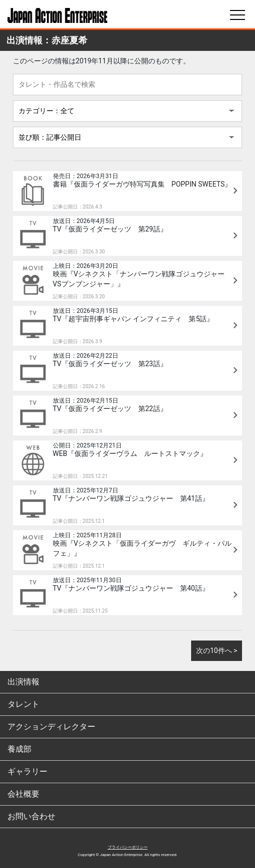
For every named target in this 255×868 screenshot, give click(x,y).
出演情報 (23, 682)
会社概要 (23, 794)
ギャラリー (27, 771)
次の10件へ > (217, 651)
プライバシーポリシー (128, 847)
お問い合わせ (31, 816)
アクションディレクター (51, 727)
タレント (23, 704)
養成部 (19, 749)
